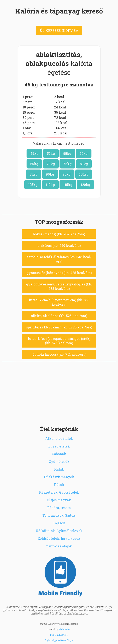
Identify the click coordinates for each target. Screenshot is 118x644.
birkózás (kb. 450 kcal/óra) (59, 245)
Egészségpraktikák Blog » (59, 640)
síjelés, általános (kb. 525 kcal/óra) (59, 316)
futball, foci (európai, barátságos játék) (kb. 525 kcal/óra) (59, 341)
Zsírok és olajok (59, 546)
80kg (84, 164)
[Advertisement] (59, 392)
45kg (34, 153)
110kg (50, 185)
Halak (59, 469)
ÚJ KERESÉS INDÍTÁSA (59, 30)
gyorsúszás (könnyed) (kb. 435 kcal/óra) (59, 273)
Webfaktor (64, 629)
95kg (67, 174)
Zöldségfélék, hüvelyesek (59, 538)
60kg (84, 153)
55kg (67, 153)
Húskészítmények (59, 477)
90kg (50, 174)
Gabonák (59, 454)
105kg (33, 185)
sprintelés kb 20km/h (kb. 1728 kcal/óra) (59, 327)
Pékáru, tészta (59, 508)
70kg (51, 164)
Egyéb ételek (59, 446)
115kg (68, 185)
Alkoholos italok (59, 438)
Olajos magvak (59, 500)
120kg (85, 185)
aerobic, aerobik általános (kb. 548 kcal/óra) (59, 259)
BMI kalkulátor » (59, 635)
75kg (67, 164)
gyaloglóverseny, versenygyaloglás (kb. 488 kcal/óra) (59, 286)
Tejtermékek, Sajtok (59, 515)
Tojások (59, 523)
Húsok (59, 485)
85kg (33, 174)
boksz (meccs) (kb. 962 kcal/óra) (59, 234)
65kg (34, 164)
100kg (84, 174)
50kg (51, 153)
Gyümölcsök (59, 461)
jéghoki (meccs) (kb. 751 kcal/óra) (59, 354)
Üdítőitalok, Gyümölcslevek (59, 531)
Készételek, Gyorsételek (59, 492)
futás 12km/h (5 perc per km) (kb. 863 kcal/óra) (59, 302)
